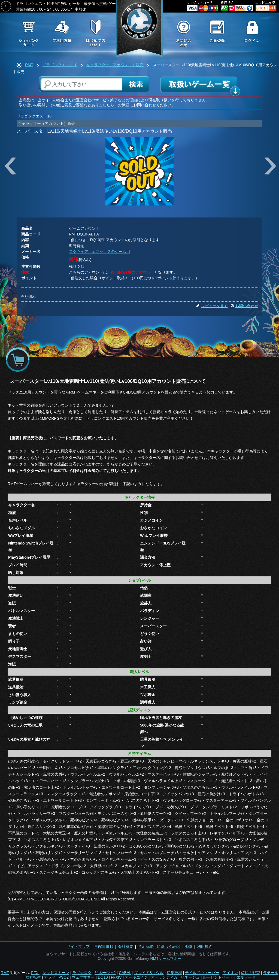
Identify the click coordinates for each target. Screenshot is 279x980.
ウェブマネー (83, 977)
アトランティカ (164, 977)
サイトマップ (78, 946)
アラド (50, 977)
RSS (188, 946)
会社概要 (126, 946)
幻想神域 (174, 973)
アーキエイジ (136, 977)
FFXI (35, 973)
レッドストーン (56, 973)
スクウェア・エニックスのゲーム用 (99, 252)
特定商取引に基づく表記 (159, 946)
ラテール (271, 973)
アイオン (230, 973)
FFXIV (116, 977)
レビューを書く (212, 306)
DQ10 (103, 977)
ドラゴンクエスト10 (60, 65)
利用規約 (205, 946)
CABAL (125, 973)
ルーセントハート (218, 977)
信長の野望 (250, 973)
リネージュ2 (105, 973)
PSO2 (64, 977)
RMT (29, 65)
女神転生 (33, 977)
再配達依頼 (104, 946)
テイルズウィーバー (202, 973)
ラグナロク (82, 973)
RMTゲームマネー (166, 958)
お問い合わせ (244, 306)
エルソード (246, 977)
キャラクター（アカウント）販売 (115, 65)
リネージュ (190, 977)
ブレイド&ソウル (149, 973)
